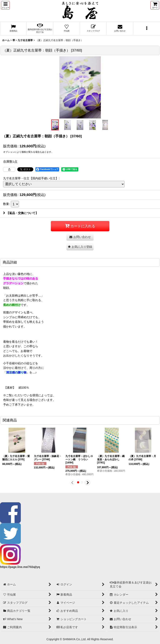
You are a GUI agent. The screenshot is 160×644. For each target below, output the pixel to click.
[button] (5, 5)
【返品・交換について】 (21, 213)
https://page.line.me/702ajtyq (20, 567)
